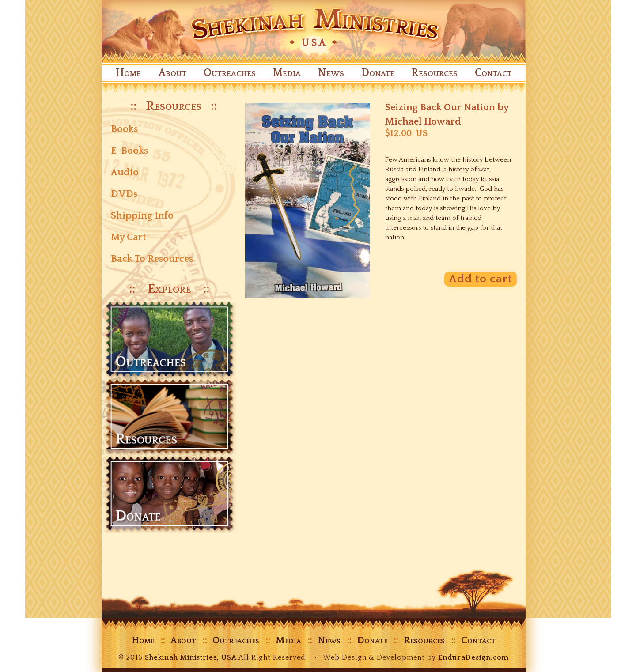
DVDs (124, 194)
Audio (125, 172)
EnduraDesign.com (473, 657)
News (331, 73)
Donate (378, 73)
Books (124, 129)
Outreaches (230, 73)
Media (287, 73)
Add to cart (481, 279)
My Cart (129, 237)
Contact (493, 73)
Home (128, 73)
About (172, 73)
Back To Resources (152, 259)
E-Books (129, 151)
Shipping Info (142, 216)
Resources (435, 73)
